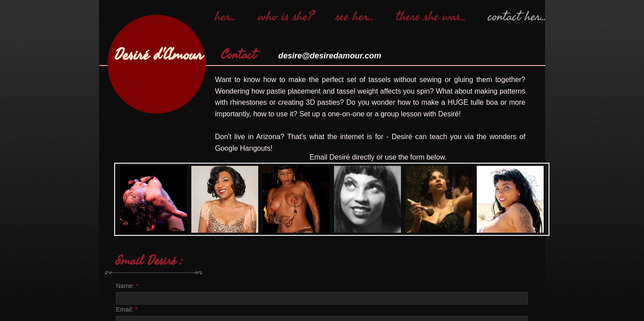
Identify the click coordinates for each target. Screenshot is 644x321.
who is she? (286, 16)
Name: (127, 286)
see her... (355, 16)
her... (225, 16)
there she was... (431, 16)
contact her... (517, 16)
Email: (127, 309)
